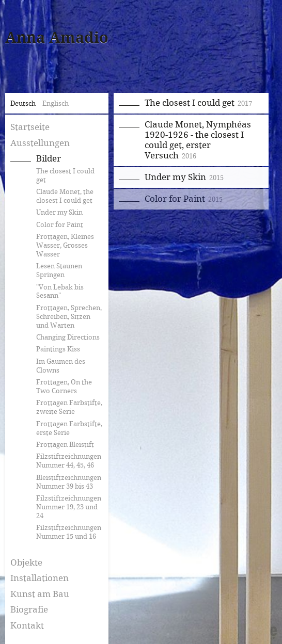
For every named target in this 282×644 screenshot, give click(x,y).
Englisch (56, 104)
